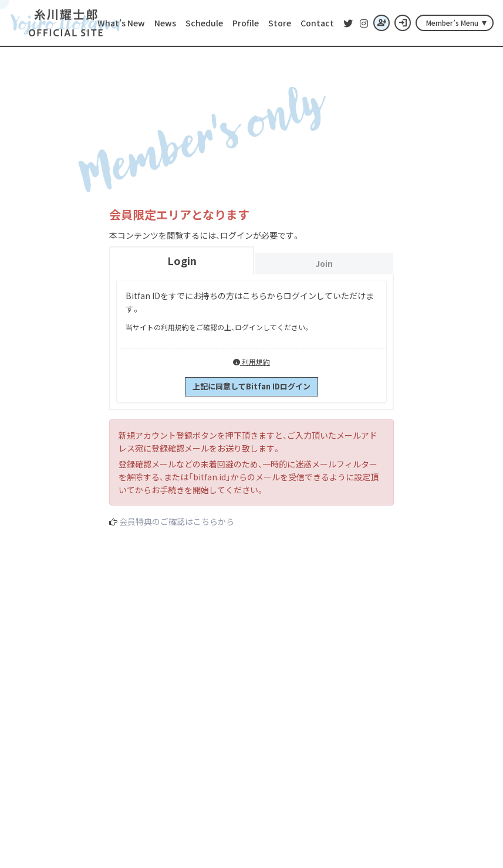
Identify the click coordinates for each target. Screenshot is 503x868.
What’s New (121, 23)
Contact (317, 23)
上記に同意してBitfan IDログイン (252, 386)
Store (280, 23)
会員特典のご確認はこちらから (177, 521)
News (165, 23)
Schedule (204, 23)
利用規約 (252, 362)
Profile (246, 23)
